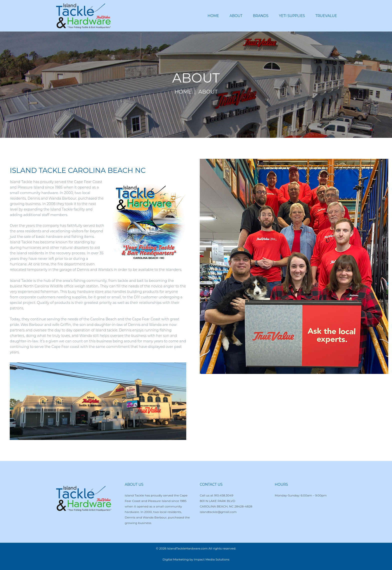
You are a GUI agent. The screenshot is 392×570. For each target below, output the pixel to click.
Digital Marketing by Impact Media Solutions (196, 559)
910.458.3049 (224, 495)
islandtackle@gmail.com (218, 512)
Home (183, 92)
